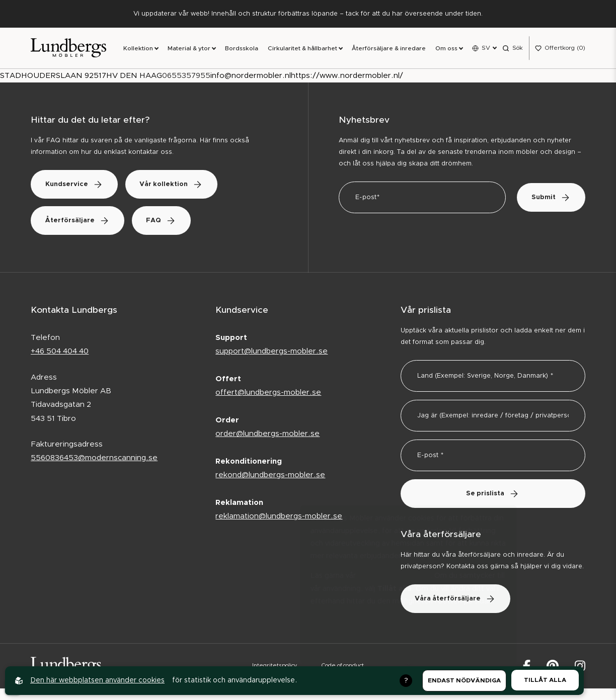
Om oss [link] (446, 49)
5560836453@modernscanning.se (94, 459)
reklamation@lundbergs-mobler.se (279, 517)
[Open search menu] (513, 48)
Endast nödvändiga (464, 680)
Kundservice (75, 185)
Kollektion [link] (138, 49)
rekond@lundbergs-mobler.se (270, 476)
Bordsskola (242, 49)
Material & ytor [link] (189, 49)
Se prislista (493, 494)
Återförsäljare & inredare (389, 49)
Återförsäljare (79, 221)
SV (486, 48)
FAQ (165, 221)
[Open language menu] (484, 48)
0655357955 (186, 76)
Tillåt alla (545, 680)
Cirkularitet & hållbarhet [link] (302, 49)
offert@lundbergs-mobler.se (268, 393)
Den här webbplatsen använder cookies (97, 680)
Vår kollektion (175, 185)
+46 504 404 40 (60, 352)
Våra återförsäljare (457, 599)
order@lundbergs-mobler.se (267, 435)
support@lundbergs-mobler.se (272, 352)
